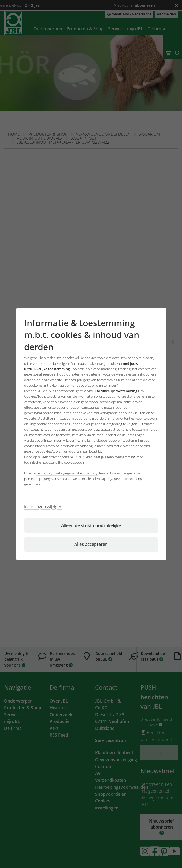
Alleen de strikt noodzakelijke (91, 525)
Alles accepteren (91, 544)
